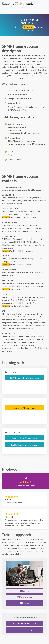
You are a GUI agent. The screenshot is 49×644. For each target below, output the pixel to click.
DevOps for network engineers (24, 445)
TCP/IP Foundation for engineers (21, 141)
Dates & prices (24, 597)
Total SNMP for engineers (24, 408)
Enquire (24, 591)
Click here (12, 163)
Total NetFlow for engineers (24, 438)
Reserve (24, 603)
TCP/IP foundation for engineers (24, 378)
